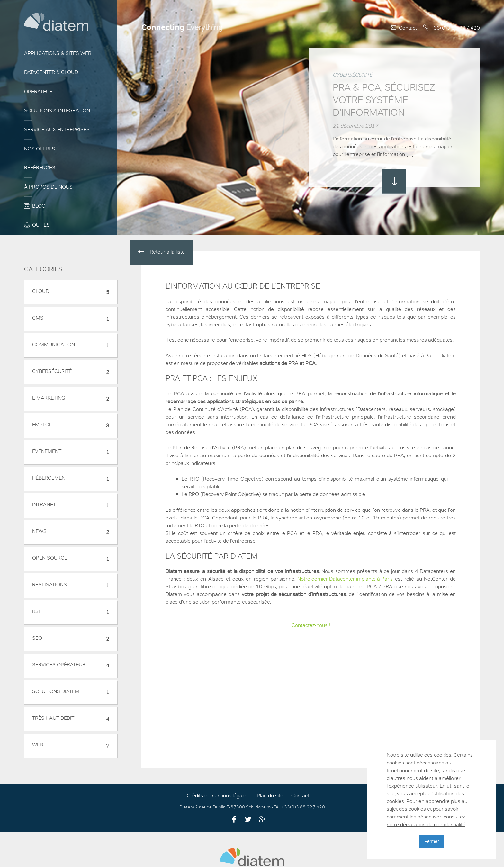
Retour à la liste (162, 252)
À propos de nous (48, 187)
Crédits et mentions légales (218, 796)
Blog (39, 206)
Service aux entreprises (57, 130)
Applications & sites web (58, 53)
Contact (408, 28)
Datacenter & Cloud (51, 72)
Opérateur (38, 92)
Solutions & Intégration (57, 111)
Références (40, 168)
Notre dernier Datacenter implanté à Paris (345, 579)
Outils (41, 225)
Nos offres (40, 149)
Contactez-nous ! (311, 625)
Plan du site (270, 796)
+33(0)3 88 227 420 (455, 28)
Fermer (432, 841)
